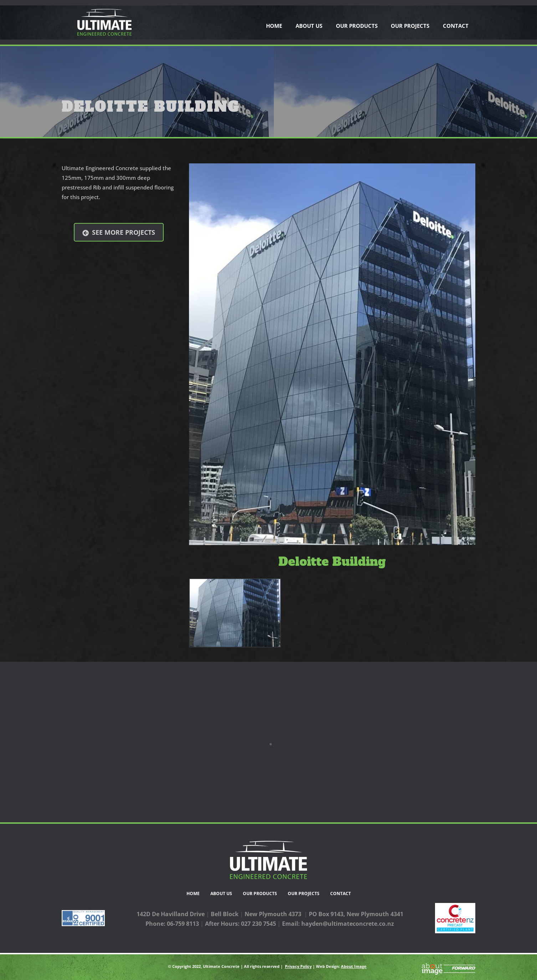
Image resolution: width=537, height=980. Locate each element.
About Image (354, 966)
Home (274, 26)
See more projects (119, 232)
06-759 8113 (183, 924)
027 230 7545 (259, 924)
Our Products (357, 26)
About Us (309, 26)
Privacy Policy (298, 966)
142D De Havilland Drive (171, 914)
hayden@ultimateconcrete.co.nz (348, 924)
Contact (456, 26)
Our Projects (410, 26)
